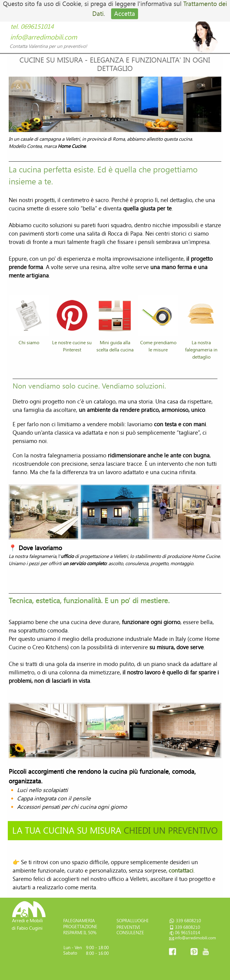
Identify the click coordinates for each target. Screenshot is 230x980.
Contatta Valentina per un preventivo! (48, 46)
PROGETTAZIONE (80, 927)
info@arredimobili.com (44, 37)
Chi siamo (29, 343)
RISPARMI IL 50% (80, 933)
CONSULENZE (130, 933)
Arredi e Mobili (27, 921)
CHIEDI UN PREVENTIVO (171, 831)
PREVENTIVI (128, 927)
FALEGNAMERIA (79, 921)
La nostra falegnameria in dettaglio (201, 350)
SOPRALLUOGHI (132, 921)
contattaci (181, 871)
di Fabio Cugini (27, 928)
